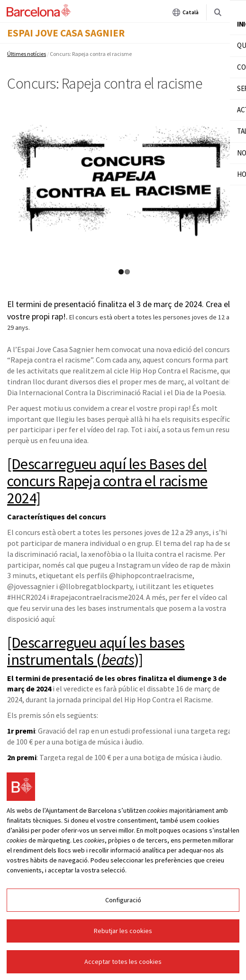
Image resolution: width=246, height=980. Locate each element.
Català (185, 12)
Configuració (123, 900)
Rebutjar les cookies (123, 931)
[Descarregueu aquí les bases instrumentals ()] (96, 651)
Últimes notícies (27, 54)
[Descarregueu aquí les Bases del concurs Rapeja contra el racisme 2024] (107, 481)
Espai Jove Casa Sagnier (66, 33)
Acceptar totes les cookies (123, 962)
